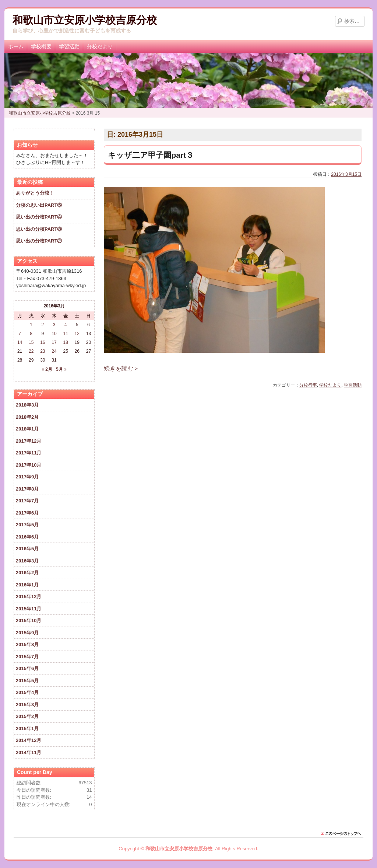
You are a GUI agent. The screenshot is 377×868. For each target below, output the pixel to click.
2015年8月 (27, 644)
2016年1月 (27, 585)
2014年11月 (29, 752)
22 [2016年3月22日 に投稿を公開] (31, 351)
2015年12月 (29, 597)
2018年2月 (27, 417)
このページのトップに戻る (343, 834)
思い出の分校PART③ (39, 229)
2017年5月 (27, 525)
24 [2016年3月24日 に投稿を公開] (54, 351)
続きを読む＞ (121, 368)
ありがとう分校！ (35, 193)
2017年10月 (29, 465)
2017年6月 (27, 513)
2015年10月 (29, 621)
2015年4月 (27, 692)
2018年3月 (27, 405)
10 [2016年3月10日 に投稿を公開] (54, 334)
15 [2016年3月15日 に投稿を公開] (31, 342)
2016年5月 (27, 549)
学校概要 (41, 46)
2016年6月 (27, 537)
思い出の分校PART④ (39, 217)
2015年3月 (27, 705)
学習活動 (69, 46)
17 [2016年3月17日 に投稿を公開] (54, 342)
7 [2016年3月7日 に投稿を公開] (20, 334)
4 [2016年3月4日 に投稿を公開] (66, 325)
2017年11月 (29, 453)
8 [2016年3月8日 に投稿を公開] (31, 334)
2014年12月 (29, 740)
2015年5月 (27, 681)
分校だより (100, 46)
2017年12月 (29, 441)
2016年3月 (27, 561)
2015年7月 (27, 657)
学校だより (330, 385)
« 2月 (47, 369)
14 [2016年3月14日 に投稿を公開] (20, 342)
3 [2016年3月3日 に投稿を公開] (54, 325)
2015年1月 (27, 728)
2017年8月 (27, 489)
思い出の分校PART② (39, 241)
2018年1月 (27, 429)
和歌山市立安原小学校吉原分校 (85, 20)
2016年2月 (27, 573)
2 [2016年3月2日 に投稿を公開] (43, 325)
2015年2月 (27, 716)
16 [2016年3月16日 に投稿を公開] (43, 342)
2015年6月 (27, 668)
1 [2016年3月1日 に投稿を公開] (31, 325)
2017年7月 (27, 501)
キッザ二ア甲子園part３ (151, 155)
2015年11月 (29, 609)
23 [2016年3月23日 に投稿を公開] (43, 351)
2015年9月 (27, 633)
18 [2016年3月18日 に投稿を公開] (65, 342)
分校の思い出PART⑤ (39, 205)
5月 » (61, 369)
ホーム (16, 46)
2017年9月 (27, 477)
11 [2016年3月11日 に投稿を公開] (65, 334)
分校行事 (308, 385)
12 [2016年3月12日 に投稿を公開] (77, 334)
